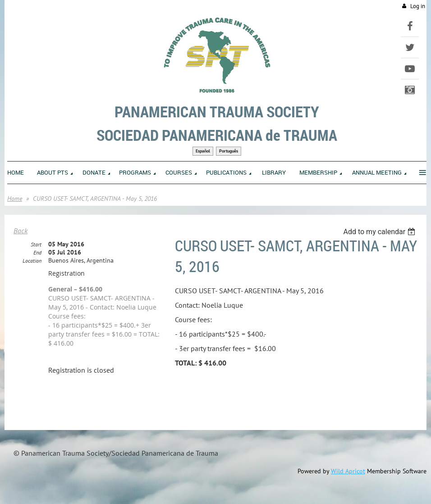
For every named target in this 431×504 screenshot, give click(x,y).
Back (21, 231)
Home (15, 199)
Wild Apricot (348, 471)
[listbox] (380, 232)
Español (203, 151)
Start (36, 244)
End (37, 252)
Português (229, 151)
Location (32, 261)
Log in (418, 6)
